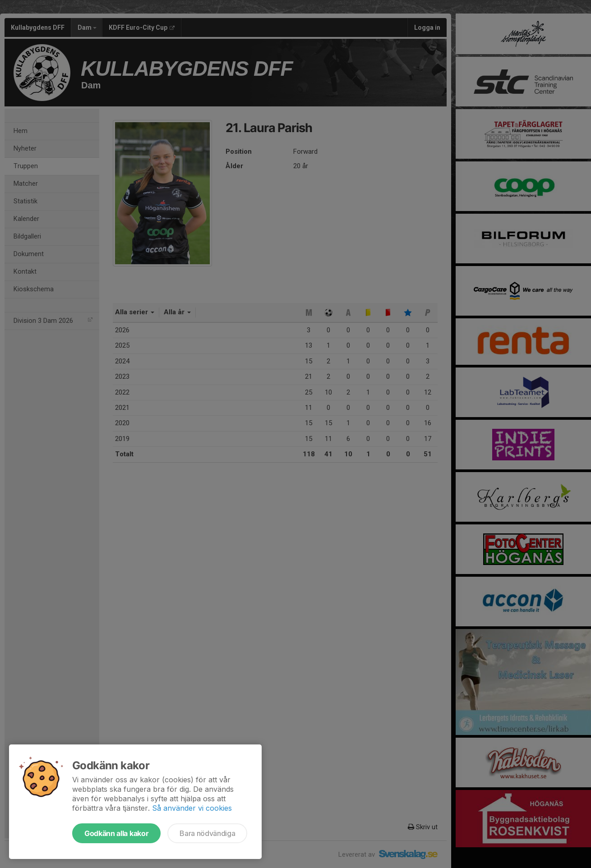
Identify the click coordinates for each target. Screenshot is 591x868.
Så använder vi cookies (192, 808)
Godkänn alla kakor (116, 833)
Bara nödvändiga (207, 833)
